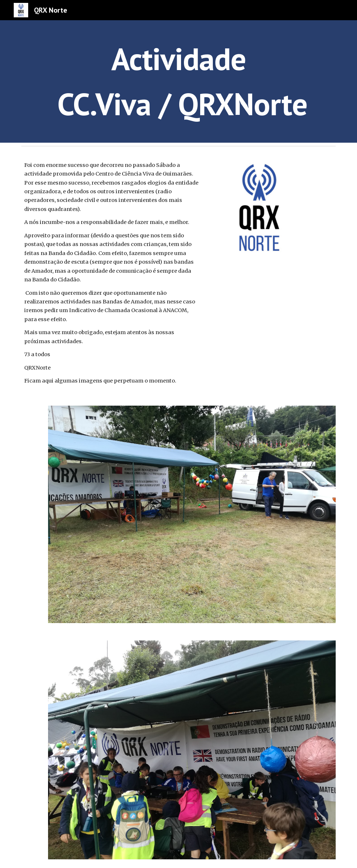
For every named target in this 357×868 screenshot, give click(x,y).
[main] (178, 81)
